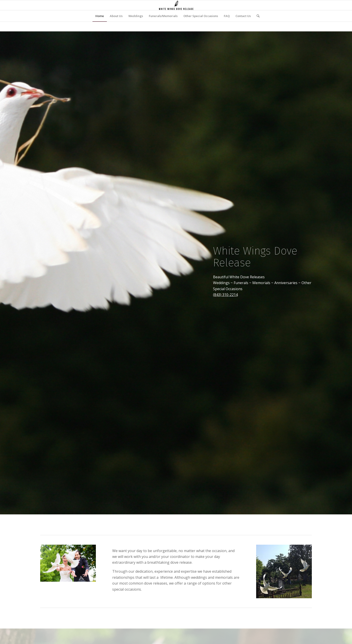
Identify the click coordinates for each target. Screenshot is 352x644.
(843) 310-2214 (225, 295)
